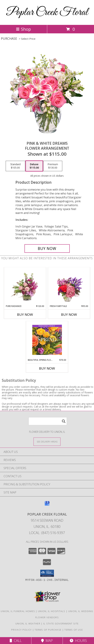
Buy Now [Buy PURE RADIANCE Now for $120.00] (25, 314)
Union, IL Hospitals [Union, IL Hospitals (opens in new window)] (52, 611)
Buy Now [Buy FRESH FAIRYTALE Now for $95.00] (69, 314)
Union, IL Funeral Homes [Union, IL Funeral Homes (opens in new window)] (18, 611)
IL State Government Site (61, 624)
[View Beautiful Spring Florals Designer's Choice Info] (47, 340)
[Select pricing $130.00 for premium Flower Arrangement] (53, 166)
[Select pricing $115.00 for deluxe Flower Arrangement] (34, 166)
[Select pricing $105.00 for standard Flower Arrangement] (15, 166)
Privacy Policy (21, 630)
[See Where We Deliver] (47, 441)
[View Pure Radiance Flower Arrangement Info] (25, 286)
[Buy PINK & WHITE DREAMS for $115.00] (47, 248)
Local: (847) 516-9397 (47, 533)
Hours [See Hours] (78, 641)
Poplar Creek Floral (47, 12)
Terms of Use (74, 630)
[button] (47, 573)
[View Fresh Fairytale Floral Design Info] (69, 286)
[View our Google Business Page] (47, 505)
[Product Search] (48, 421)
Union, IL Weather (28, 624)
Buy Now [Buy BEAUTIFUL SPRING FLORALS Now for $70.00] (47, 368)
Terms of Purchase (48, 630)
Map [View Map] (47, 641)
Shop (23, 29)
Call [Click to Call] (16, 641)
